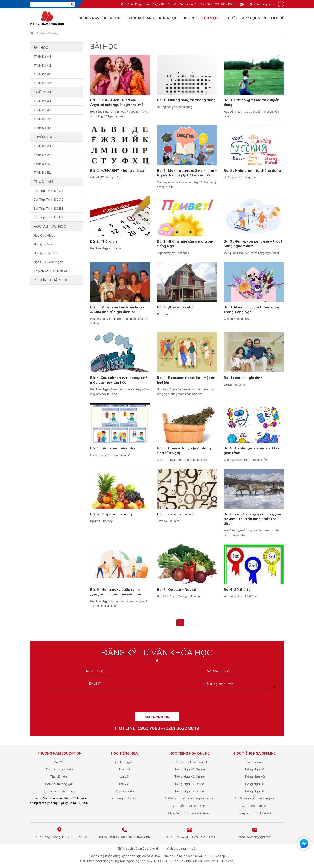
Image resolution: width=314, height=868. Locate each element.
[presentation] (157, 702)
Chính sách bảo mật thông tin (138, 848)
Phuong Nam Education (98, 18)
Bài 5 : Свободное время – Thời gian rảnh (251, 450)
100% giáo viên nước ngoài (255, 798)
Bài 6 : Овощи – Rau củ (177, 589)
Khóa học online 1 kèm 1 (190, 762)
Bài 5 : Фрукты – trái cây (111, 514)
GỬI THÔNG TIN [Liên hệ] (157, 717)
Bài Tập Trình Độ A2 (48, 200)
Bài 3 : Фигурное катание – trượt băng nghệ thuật (253, 244)
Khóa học (168, 18)
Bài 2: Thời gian (103, 241)
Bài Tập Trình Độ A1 (48, 191)
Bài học (54, 33)
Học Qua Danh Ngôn (48, 262)
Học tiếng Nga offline (255, 753)
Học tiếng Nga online (190, 753)
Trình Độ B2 (42, 83)
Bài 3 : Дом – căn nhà (175, 307)
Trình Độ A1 (42, 57)
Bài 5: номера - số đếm (177, 514)
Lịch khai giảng (140, 18)
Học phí (189, 18)
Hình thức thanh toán (182, 848)
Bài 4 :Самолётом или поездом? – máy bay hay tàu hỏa (120, 380)
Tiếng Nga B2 (255, 791)
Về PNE (59, 762)
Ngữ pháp (43, 92)
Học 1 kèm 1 (255, 762)
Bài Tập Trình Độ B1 (48, 208)
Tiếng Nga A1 (255, 769)
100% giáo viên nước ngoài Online (190, 798)
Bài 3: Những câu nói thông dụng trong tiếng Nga (252, 309)
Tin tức (230, 18)
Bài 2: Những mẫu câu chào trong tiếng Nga (186, 244)
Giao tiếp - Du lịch (255, 806)
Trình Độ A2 (42, 65)
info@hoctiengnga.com (259, 4)
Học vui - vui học (50, 226)
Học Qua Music (44, 244)
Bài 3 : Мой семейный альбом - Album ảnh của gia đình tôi (117, 309)
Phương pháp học (51, 280)
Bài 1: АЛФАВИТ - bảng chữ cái (117, 170)
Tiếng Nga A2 (255, 777)
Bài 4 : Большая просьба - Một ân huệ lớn (186, 380)
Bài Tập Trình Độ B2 (48, 217)
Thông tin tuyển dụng (59, 791)
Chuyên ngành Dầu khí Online (189, 813)
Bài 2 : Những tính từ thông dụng (252, 170)
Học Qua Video (44, 235)
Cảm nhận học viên (59, 769)
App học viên (254, 18)
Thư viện (210, 18)
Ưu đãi (124, 777)
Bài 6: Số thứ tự (237, 589)
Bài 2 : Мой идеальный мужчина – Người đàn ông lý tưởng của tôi (187, 173)
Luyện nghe (45, 137)
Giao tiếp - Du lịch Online (189, 806)
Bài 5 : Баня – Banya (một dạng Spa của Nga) (184, 450)
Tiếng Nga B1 (255, 784)
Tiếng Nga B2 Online (189, 791)
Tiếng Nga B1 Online (189, 784)
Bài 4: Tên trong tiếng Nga (113, 448)
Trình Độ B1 (42, 74)
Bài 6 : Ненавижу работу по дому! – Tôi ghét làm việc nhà (116, 592)
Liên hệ (278, 18)
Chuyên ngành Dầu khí (255, 813)
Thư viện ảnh (59, 777)
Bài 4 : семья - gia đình (243, 378)
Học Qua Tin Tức (46, 253)
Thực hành (45, 182)
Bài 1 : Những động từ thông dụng (186, 100)
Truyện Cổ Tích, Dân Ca (51, 271)
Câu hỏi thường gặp (59, 784)
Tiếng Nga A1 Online (190, 769)
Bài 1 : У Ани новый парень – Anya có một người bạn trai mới (117, 102)
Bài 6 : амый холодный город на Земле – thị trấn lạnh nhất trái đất (252, 519)
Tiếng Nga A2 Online (190, 777)
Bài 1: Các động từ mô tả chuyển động (251, 102)
